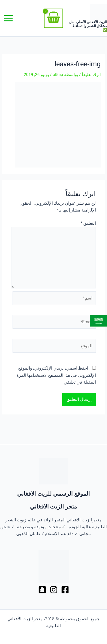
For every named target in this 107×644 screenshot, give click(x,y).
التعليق (88, 223)
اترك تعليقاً (91, 75)
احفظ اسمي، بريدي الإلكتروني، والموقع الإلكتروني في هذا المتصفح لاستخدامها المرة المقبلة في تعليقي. (56, 375)
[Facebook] (65, 590)
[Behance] (42, 590)
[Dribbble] (54, 590)
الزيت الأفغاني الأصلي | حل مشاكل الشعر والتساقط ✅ (88, 26)
